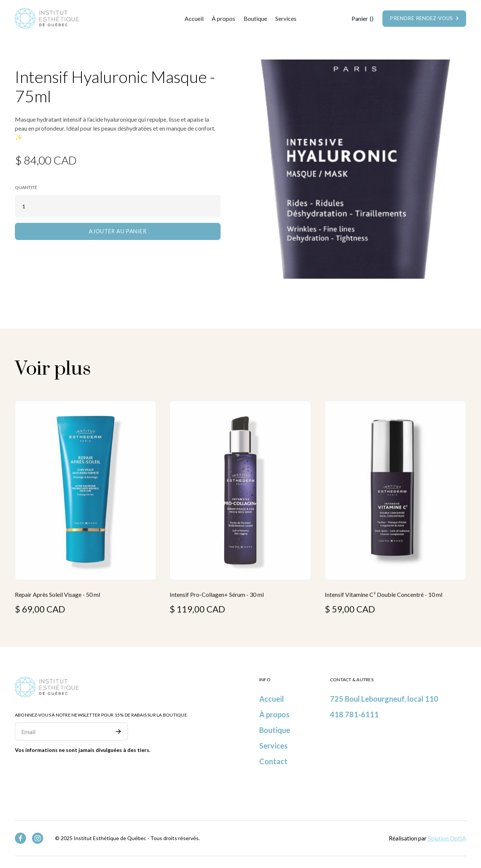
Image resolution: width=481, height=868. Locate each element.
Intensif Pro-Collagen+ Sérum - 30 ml (217, 598)
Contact (273, 761)
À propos (223, 18)
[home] (47, 18)
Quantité (26, 187)
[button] (286, 18)
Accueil (194, 18)
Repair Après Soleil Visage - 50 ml (57, 598)
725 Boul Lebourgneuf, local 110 (384, 699)
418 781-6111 (354, 714)
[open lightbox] (357, 169)
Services (273, 746)
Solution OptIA (447, 838)
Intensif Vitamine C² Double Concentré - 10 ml (384, 598)
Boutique (255, 18)
